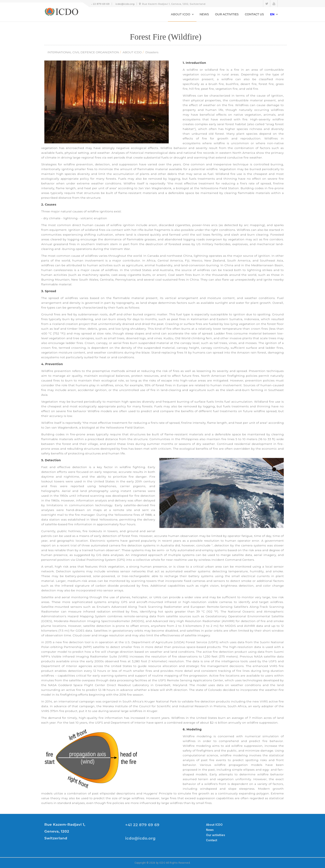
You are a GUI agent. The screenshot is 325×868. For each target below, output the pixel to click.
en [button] (272, 14)
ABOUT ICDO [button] (181, 14)
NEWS (204, 14)
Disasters (152, 52)
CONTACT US (254, 14)
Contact (212, 840)
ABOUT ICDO (132, 52)
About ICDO (214, 825)
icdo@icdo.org (125, 4)
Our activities (216, 835)
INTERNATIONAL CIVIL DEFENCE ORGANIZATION (83, 52)
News (210, 830)
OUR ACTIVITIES (227, 14)
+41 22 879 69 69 (99, 4)
